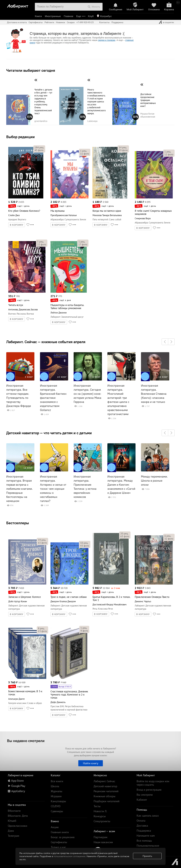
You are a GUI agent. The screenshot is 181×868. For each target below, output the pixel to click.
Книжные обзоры (104, 796)
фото (39, 150)
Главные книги (60, 832)
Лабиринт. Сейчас (104, 781)
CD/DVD (56, 806)
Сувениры (57, 811)
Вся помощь (144, 841)
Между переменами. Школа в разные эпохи (154, 481)
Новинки (60, 22)
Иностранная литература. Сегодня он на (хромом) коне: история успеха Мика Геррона (87, 394)
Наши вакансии (103, 842)
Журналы (57, 791)
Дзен (11, 831)
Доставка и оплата (17, 22)
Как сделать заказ (148, 816)
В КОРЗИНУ (17, 225)
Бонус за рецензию (63, 837)
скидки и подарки (107, 40)
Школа (55, 786)
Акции (55, 827)
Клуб (91, 16)
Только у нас (58, 847)
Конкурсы (100, 816)
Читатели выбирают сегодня (31, 70)
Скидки (71, 22)
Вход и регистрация (149, 790)
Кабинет (142, 800)
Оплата (141, 821)
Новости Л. (100, 811)
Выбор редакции (20, 137)
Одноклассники (18, 826)
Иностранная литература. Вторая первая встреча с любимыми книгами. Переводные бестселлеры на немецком (19, 489)
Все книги (57, 781)
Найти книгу (91, 763)
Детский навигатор (105, 786)
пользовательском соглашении (69, 856)
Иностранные (53, 16)
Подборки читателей (107, 801)
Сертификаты (36, 22)
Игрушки (56, 796)
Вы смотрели (145, 795)
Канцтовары (58, 801)
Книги (38, 16)
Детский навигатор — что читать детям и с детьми (49, 433)
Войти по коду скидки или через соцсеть (153, 783)
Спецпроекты (102, 821)
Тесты (97, 806)
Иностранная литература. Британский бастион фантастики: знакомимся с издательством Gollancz (53, 398)
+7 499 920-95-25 (85, 22)
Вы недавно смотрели (26, 741)
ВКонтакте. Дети (18, 816)
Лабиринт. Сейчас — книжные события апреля (46, 342)
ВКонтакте (14, 811)
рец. (39, 147)
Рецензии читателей (106, 791)
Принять (147, 856)
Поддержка (117, 22)
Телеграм (14, 836)
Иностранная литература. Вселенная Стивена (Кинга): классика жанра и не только (154, 394)
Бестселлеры (18, 523)
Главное (68, 16)
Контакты (104, 22)
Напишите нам (146, 836)
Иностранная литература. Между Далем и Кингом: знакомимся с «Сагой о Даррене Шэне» (121, 485)
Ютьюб (12, 821)
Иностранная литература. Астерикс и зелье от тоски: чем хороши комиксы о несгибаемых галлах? (53, 489)
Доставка (142, 826)
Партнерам (101, 837)
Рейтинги (49, 22)
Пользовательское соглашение (148, 847)
